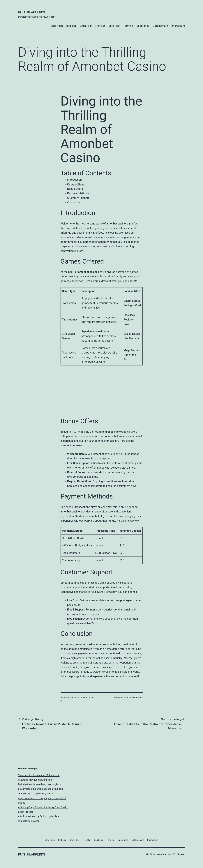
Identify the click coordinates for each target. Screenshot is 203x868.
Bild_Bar (71, 26)
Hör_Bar (100, 26)
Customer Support (78, 198)
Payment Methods (78, 193)
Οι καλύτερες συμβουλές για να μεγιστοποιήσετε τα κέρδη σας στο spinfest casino (42, 798)
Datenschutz (160, 26)
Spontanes (143, 26)
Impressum (178, 26)
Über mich (57, 26)
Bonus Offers (75, 189)
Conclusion (74, 202)
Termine (128, 26)
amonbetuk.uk (90, 362)
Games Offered (76, 184)
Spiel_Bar (114, 26)
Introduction (75, 180)
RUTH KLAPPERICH (32, 12)
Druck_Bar (86, 26)
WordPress (178, 854)
